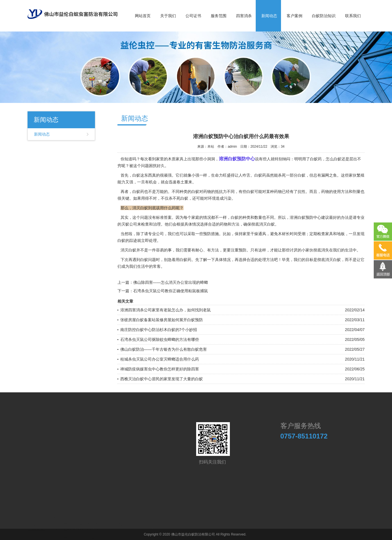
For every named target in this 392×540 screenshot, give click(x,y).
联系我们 (353, 16)
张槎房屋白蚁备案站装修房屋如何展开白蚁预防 (162, 320)
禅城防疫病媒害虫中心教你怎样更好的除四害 (160, 369)
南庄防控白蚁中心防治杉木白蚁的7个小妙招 (159, 330)
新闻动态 (269, 16)
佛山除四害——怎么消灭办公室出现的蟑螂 (171, 282)
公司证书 (193, 16)
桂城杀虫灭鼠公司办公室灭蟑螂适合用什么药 (160, 359)
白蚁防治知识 (324, 16)
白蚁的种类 (241, 217)
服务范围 (219, 16)
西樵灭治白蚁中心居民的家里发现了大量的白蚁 (162, 379)
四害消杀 (244, 16)
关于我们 (168, 16)
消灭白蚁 (333, 260)
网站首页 (143, 16)
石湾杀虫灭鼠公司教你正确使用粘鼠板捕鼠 (171, 291)
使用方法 (341, 192)
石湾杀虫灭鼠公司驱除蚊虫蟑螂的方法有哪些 (160, 339)
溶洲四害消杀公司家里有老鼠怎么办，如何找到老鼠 (166, 310)
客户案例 (294, 16)
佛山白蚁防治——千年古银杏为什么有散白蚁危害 (164, 349)
